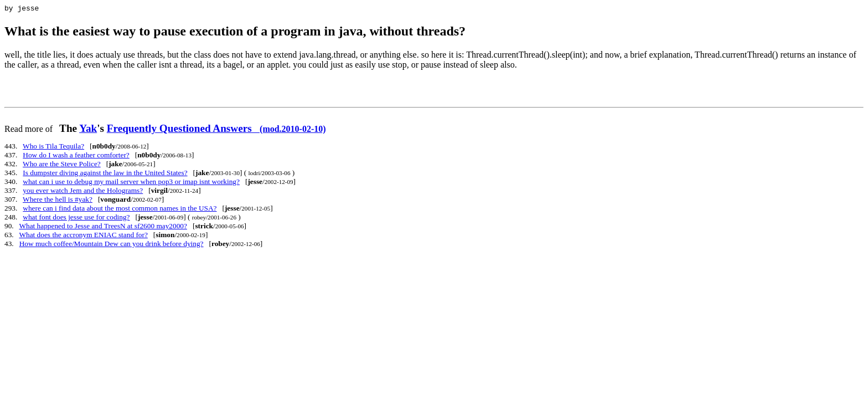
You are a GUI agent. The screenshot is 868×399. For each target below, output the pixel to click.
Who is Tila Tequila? (53, 148)
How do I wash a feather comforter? (76, 157)
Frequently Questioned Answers (216, 130)
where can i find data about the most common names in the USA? (120, 210)
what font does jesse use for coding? (76, 219)
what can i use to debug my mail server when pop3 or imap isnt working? (131, 183)
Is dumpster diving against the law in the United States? (105, 174)
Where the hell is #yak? (58, 201)
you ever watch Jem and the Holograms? (83, 192)
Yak (88, 130)
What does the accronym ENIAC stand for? (83, 236)
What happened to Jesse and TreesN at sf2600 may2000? (103, 227)
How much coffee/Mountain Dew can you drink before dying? (112, 245)
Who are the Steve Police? (62, 165)
